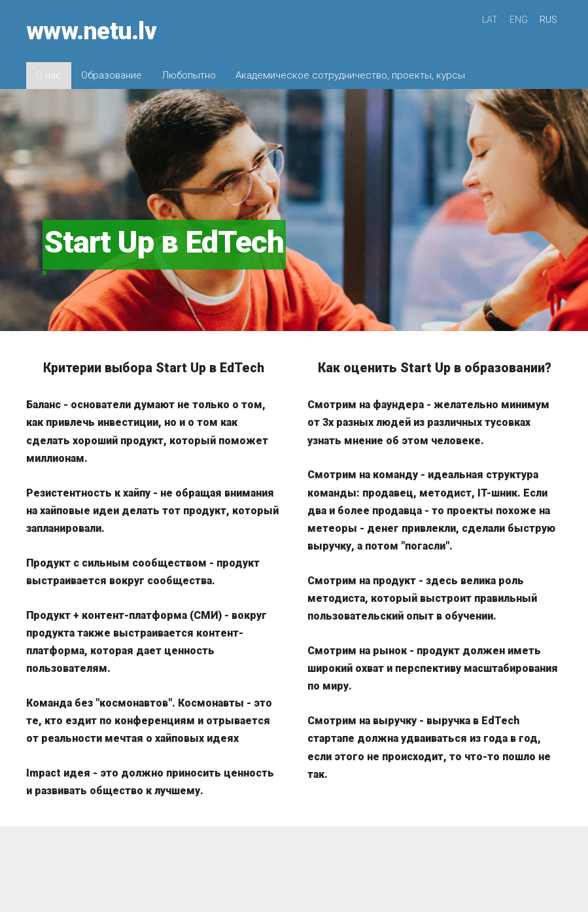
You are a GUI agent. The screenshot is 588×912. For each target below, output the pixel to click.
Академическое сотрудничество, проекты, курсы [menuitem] (350, 75)
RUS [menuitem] (548, 20)
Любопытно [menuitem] (189, 75)
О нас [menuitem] (49, 75)
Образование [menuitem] (112, 75)
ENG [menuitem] (519, 20)
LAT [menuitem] (490, 20)
